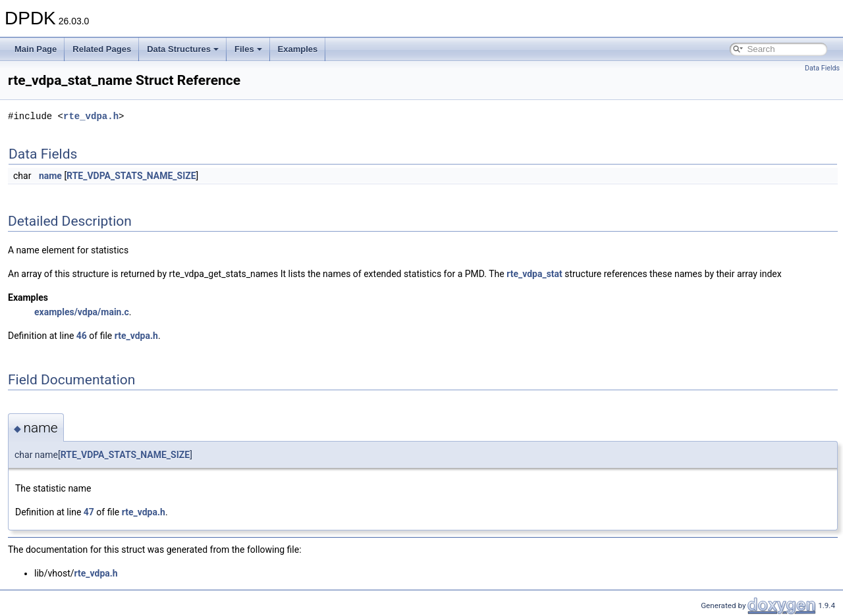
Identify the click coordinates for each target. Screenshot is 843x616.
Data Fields (822, 68)
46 (82, 336)
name (50, 176)
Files (248, 49)
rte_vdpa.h (91, 116)
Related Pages (102, 49)
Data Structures (183, 49)
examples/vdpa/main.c (82, 312)
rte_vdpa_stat (534, 274)
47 (89, 512)
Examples (298, 49)
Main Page (36, 49)
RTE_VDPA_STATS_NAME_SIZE (131, 176)
